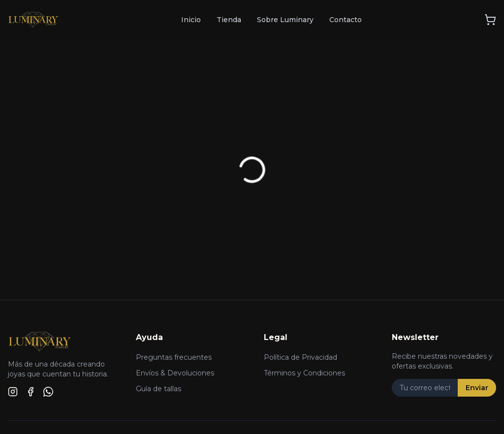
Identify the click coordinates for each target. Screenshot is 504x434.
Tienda (229, 20)
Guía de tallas (158, 389)
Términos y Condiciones (304, 373)
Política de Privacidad (300, 357)
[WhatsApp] (48, 392)
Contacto (346, 20)
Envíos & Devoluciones (175, 373)
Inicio (191, 20)
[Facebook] (31, 392)
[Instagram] (13, 392)
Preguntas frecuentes (174, 357)
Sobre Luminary (285, 20)
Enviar (477, 388)
